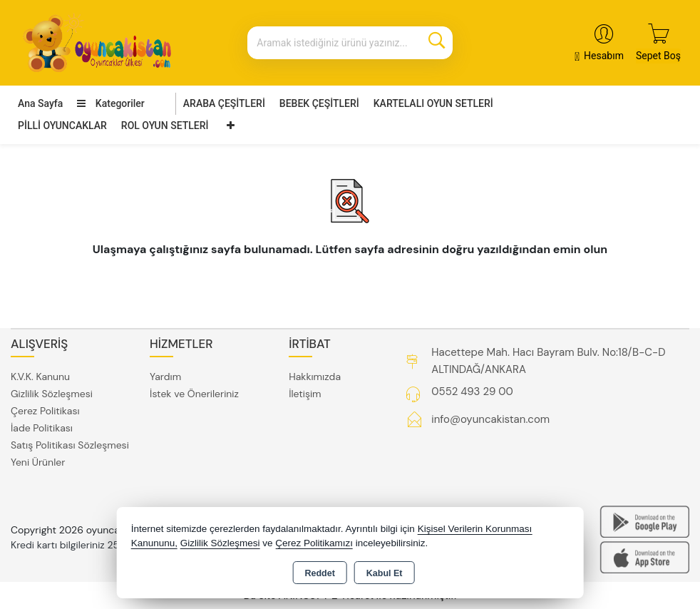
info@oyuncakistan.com (490, 419)
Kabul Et (385, 573)
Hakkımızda (315, 377)
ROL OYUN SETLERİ (165, 126)
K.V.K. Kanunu (40, 377)
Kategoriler (110, 103)
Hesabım (604, 56)
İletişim (305, 394)
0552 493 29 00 (472, 391)
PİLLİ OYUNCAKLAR (62, 126)
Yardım (165, 377)
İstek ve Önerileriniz (194, 394)
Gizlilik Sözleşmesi (52, 394)
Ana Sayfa (40, 103)
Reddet (319, 573)
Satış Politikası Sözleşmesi (70, 445)
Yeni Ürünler (38, 462)
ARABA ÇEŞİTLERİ (224, 103)
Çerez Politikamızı (314, 543)
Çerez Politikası (45, 411)
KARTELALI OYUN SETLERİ (433, 103)
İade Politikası (42, 428)
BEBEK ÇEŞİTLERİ (319, 103)
